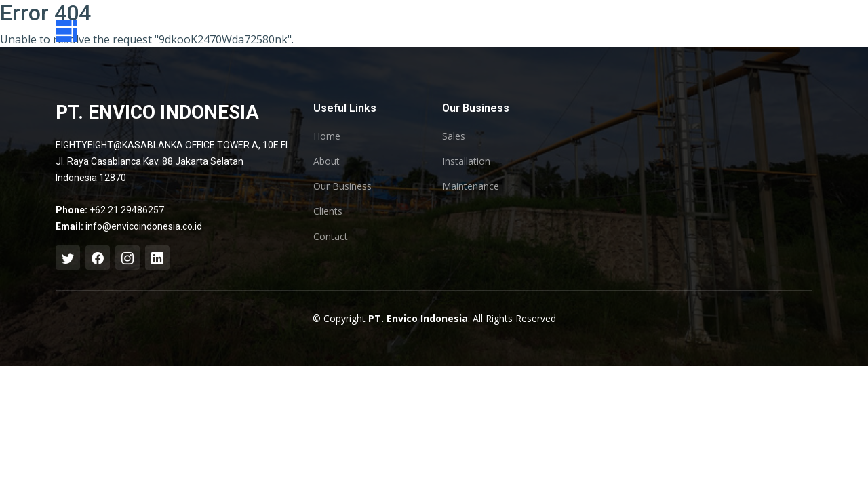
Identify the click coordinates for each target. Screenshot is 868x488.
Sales (454, 136)
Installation (466, 161)
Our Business (342, 186)
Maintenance (471, 186)
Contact (331, 237)
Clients (328, 211)
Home (327, 136)
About (327, 161)
